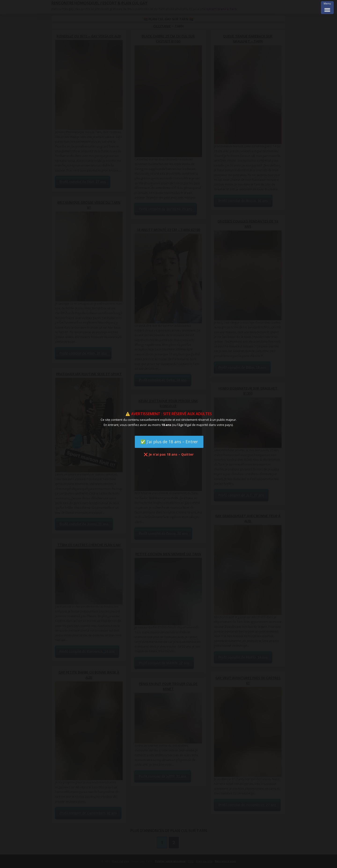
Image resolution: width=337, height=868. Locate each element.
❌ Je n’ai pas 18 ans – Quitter (169, 454)
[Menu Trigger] (327, 8)
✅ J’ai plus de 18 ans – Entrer (169, 442)
